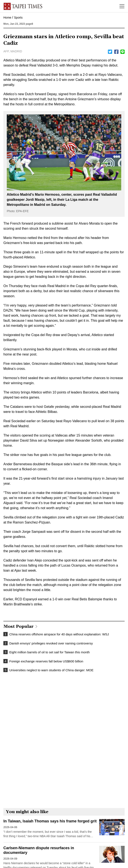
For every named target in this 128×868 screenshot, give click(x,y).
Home (7, 18)
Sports (18, 18)
